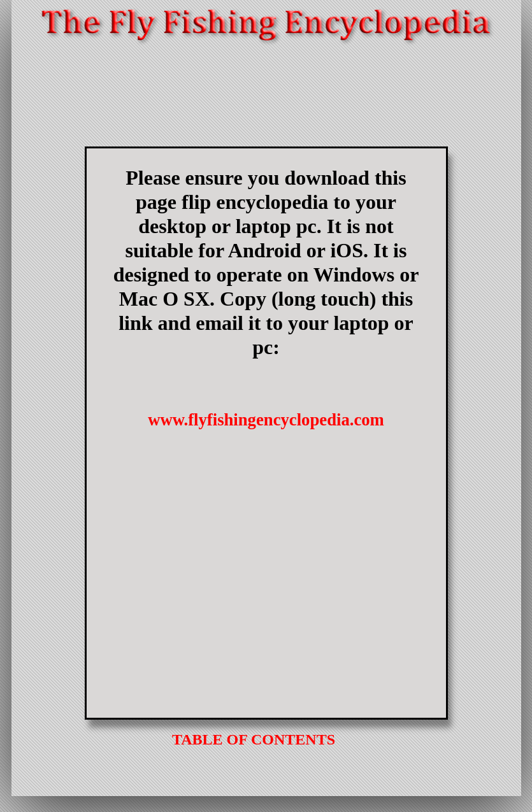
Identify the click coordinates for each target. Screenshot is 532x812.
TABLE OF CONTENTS (254, 739)
